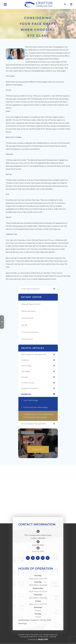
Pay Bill (24, 325)
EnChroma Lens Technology (35, 407)
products (25, 360)
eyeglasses (26, 394)
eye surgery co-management (34, 354)
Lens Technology (31, 400)
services (25, 377)
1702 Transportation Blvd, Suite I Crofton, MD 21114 (38, 537)
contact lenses (28, 383)
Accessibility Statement (28, 637)
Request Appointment (31, 304)
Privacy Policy (44, 637)
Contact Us (37, 449)
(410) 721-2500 (38, 545)
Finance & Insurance (30, 332)
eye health (26, 371)
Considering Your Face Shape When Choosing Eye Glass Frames (38, 416)
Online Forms (27, 339)
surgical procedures (30, 388)
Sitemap (53, 637)
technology (26, 366)
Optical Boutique (28, 311)
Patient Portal (27, 318)
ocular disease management (34, 424)
